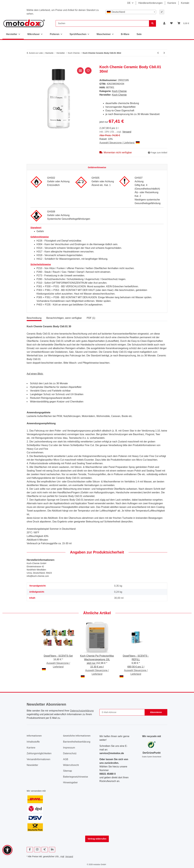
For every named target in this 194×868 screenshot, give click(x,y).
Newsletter (32, 765)
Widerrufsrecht (71, 765)
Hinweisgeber (70, 782)
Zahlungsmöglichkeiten (39, 753)
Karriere (172, 3)
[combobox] (131, 12)
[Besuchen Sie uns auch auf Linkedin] (52, 850)
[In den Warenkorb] (29, 63)
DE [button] (129, 3)
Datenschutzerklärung (82, 711)
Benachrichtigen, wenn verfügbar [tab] (64, 318)
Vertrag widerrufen (97, 839)
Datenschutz (70, 753)
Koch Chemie (119, 91)
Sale (139, 34)
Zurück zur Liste (36, 53)
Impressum (69, 748)
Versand (127, 132)
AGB (66, 759)
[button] (164, 23)
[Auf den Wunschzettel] (88, 71)
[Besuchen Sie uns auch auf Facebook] (30, 850)
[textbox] (131, 12)
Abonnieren (156, 712)
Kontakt (185, 3)
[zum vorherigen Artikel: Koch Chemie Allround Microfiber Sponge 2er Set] (158, 53)
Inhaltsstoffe (33, 742)
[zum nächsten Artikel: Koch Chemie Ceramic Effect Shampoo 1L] (164, 53)
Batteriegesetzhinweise (76, 777)
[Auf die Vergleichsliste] (80, 71)
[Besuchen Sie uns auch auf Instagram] (37, 850)
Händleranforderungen (151, 3)
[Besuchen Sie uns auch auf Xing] (45, 850)
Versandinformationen (38, 759)
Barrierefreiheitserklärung (77, 742)
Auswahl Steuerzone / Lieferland (120, 143)
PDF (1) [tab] (91, 318)
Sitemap (68, 771)
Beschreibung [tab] (34, 318)
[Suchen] (102, 23)
